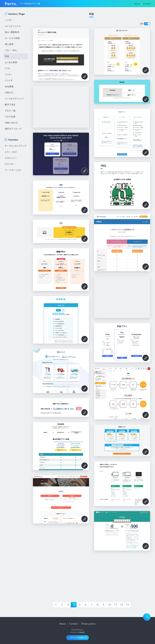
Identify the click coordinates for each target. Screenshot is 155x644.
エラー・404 (11, 152)
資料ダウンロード (13, 129)
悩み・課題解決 (12, 32)
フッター (9, 74)
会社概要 (9, 86)
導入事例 (9, 44)
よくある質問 (11, 62)
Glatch (82, 632)
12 (121, 605)
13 (127, 605)
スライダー (10, 164)
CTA (7, 68)
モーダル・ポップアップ (16, 146)
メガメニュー (11, 158)
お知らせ (9, 92)
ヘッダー (9, 20)
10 (110, 605)
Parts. (11, 4)
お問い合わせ (11, 123)
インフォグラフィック (14, 99)
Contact (147, 4)
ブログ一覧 (10, 111)
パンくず (9, 80)
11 (116, 605)
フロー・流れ (11, 50)
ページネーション (13, 170)
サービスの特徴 (12, 38)
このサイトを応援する (77, 638)
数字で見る (10, 104)
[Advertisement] (16, 224)
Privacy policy (89, 624)
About (137, 4)
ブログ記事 (10, 117)
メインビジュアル (13, 26)
